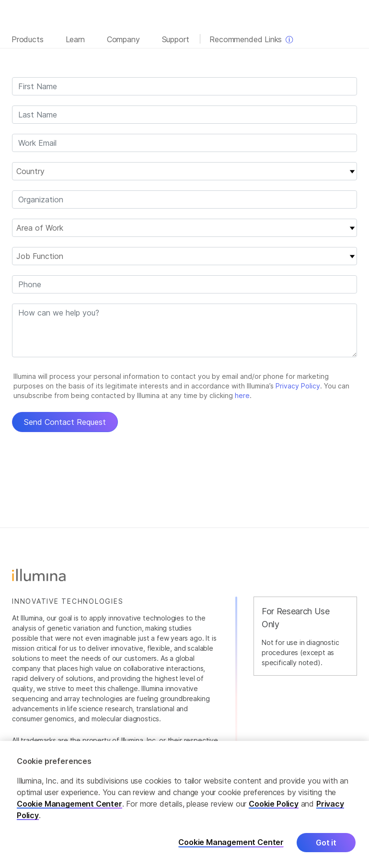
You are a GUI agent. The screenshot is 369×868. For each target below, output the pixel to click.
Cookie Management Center (69, 804)
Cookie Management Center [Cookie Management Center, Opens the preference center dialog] (231, 842)
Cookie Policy (274, 804)
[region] (184, 804)
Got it (326, 843)
